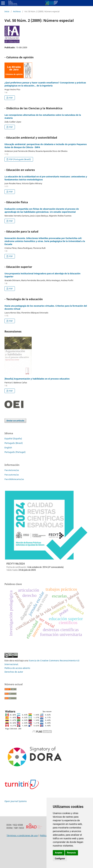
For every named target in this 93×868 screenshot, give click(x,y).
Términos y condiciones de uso (22, 835)
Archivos (17, 11)
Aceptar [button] (59, 853)
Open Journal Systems (16, 801)
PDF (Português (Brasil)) (20, 159)
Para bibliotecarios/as (14, 479)
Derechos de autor (14, 672)
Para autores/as (12, 475)
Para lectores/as (12, 470)
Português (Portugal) (15, 452)
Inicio (7, 11)
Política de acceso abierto (17, 668)
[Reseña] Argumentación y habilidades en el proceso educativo (37, 379)
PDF (11, 98)
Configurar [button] (60, 859)
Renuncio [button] (71, 853)
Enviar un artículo (15, 421)
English (8, 448)
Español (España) (13, 439)
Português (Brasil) (14, 443)
